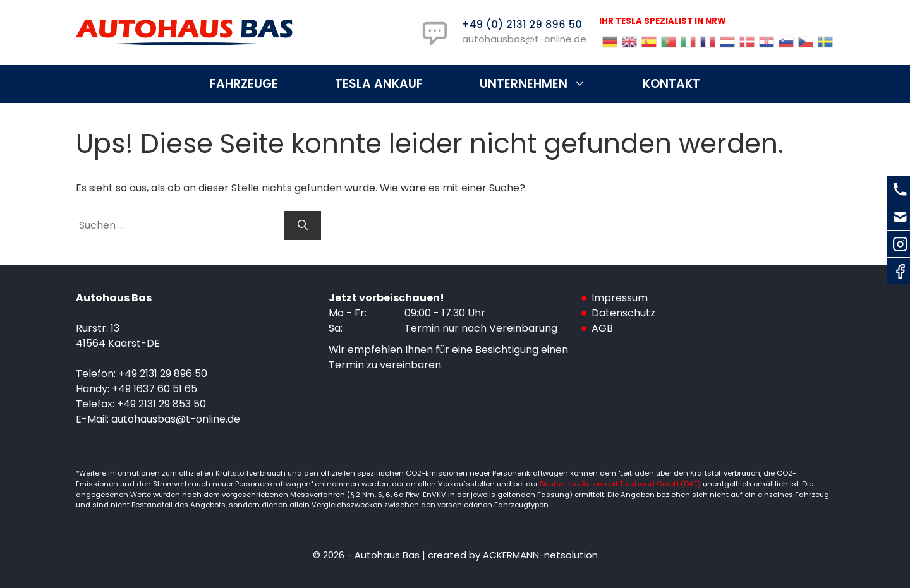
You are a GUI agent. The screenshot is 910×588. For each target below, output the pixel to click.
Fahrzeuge (244, 84)
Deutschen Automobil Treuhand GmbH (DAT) (621, 484)
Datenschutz (623, 313)
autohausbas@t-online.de (524, 39)
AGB (602, 328)
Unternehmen (547, 84)
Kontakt (671, 84)
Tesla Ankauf (379, 84)
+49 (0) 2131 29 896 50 (522, 24)
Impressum (620, 298)
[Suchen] (303, 225)
